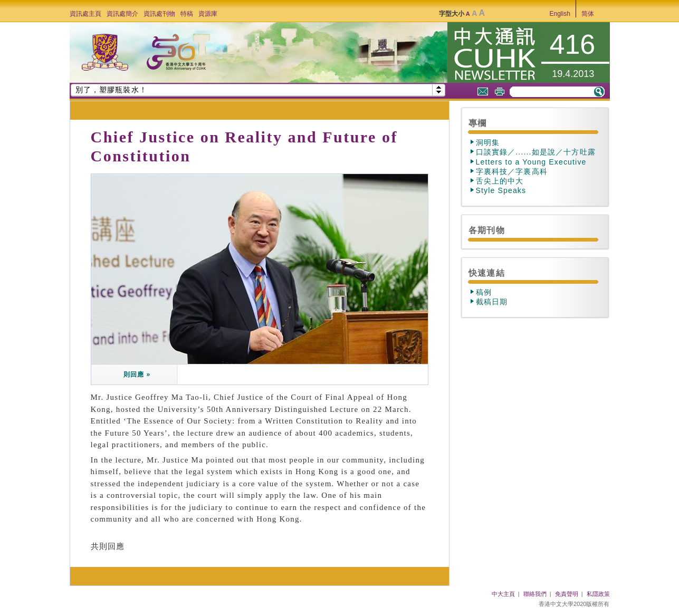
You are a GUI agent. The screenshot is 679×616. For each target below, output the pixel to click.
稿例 (484, 292)
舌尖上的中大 (500, 181)
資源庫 (208, 14)
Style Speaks (501, 190)
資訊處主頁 (85, 14)
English (560, 14)
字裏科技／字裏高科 (512, 171)
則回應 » (136, 374)
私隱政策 (598, 594)
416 (573, 44)
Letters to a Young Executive (531, 162)
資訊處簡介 (122, 14)
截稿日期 (492, 302)
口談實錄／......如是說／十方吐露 (536, 152)
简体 (588, 14)
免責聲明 (567, 594)
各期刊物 (487, 230)
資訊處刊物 (159, 14)
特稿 (187, 14)
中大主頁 (503, 594)
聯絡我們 (535, 594)
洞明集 (488, 142)
